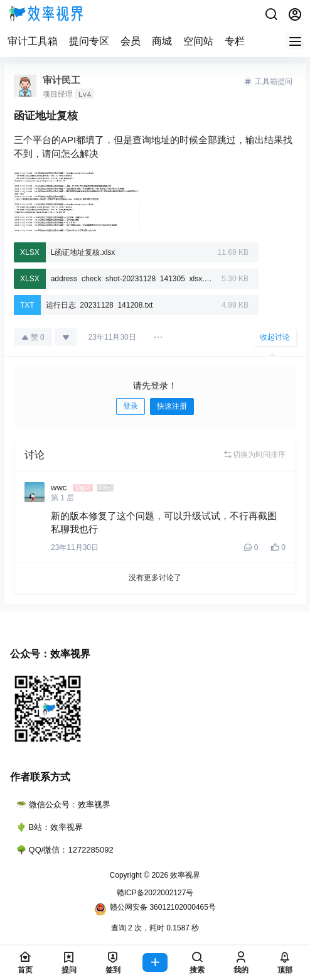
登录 (131, 406)
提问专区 (89, 41)
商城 (162, 41)
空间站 (198, 41)
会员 (131, 41)
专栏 (235, 41)
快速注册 (172, 406)
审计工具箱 (33, 41)
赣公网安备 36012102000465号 (155, 909)
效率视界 (184, 875)
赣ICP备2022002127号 (155, 893)
